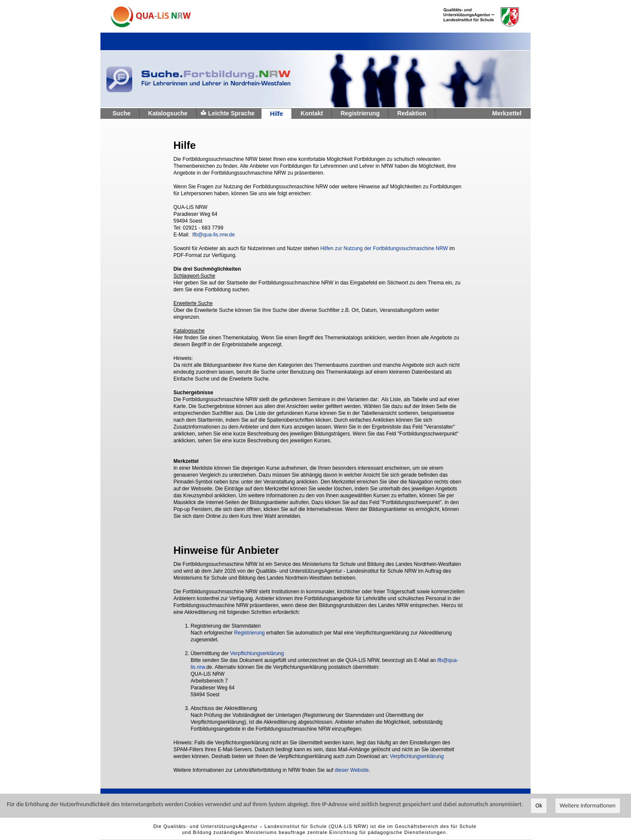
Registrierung (360, 113)
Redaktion (412, 113)
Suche (121, 113)
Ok (539, 808)
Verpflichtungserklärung (257, 653)
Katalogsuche (168, 113)
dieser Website (352, 770)
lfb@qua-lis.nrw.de (214, 235)
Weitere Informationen (588, 808)
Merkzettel (507, 113)
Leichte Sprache (231, 113)
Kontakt (312, 113)
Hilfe (276, 114)
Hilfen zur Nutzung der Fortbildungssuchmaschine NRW (384, 248)
